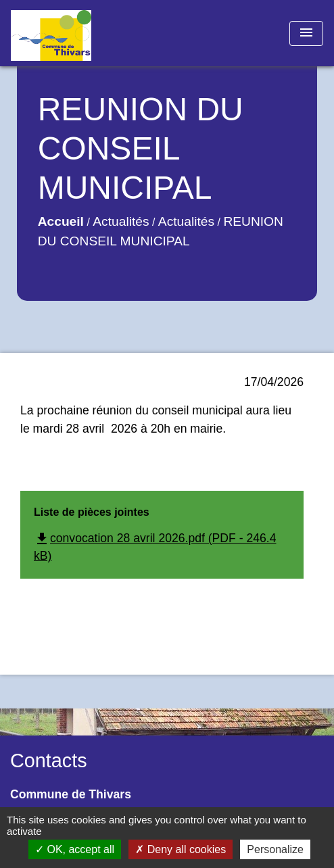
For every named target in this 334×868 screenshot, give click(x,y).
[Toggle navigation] (306, 33)
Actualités (121, 221)
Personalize (275, 849)
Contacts (49, 761)
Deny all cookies (181, 849)
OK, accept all (75, 849)
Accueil (61, 221)
